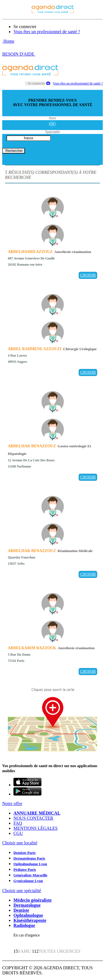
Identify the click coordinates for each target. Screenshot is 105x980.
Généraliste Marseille (30, 875)
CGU (18, 833)
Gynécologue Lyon (28, 881)
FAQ (18, 823)
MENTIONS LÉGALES (36, 828)
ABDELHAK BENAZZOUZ (32, 446)
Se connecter (25, 27)
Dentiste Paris (25, 853)
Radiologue (24, 925)
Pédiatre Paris (25, 870)
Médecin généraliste (32, 900)
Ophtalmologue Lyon (30, 864)
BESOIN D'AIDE (19, 54)
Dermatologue (27, 905)
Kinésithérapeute (30, 920)
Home (8, 41)
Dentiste (21, 910)
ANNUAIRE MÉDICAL (37, 813)
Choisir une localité (20, 843)
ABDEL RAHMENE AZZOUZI (35, 349)
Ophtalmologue (28, 915)
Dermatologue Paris (29, 858)
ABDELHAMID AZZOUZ (30, 252)
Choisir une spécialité (22, 891)
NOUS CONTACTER (33, 818)
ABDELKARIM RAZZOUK (32, 648)
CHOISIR (88, 275)
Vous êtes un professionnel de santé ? (47, 32)
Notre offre (12, 804)
